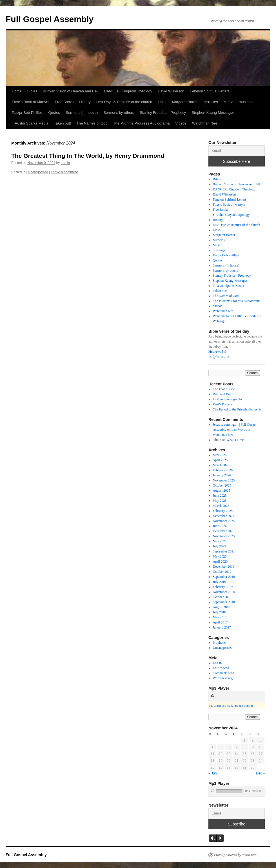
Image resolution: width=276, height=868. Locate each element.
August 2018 (222, 607)
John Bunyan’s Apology (233, 215)
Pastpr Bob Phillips (27, 113)
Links (162, 102)
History (85, 102)
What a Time (235, 440)
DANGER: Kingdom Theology (128, 91)
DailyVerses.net (219, 357)
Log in (217, 663)
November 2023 (224, 536)
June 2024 (220, 526)
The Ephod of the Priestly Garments (237, 409)
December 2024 (224, 516)
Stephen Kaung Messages (213, 113)
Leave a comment (64, 172)
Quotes (54, 113)
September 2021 (224, 551)
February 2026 (223, 470)
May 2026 (220, 455)
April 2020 (220, 561)
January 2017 (222, 627)
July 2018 (220, 612)
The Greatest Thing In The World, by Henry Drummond (88, 156)
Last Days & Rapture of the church (124, 102)
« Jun (212, 773)
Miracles (211, 102)
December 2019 (224, 567)
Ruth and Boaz (223, 394)
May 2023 (220, 541)
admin (65, 163)
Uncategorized (37, 172)
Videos (181, 123)
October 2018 (222, 597)
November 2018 (224, 592)
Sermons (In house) (82, 113)
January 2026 (222, 475)
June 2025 (220, 496)
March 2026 (221, 465)
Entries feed (221, 668)
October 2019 (222, 572)
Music (228, 102)
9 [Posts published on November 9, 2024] (252, 747)
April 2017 (220, 622)
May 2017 (220, 617)
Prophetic (219, 643)
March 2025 (221, 506)
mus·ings (246, 102)
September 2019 (224, 577)
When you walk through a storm (233, 705)
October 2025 (222, 485)
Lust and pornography (228, 399)
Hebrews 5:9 (217, 352)
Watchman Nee (205, 123)
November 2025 (224, 480)
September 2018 (224, 602)
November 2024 (224, 521)
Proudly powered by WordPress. (236, 855)
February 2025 (223, 511)
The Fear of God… (226, 389)
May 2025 (220, 501)
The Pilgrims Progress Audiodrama (142, 123)
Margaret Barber (185, 102)
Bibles (32, 91)
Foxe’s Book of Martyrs (31, 102)
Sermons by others (119, 113)
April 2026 (220, 460)
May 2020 (220, 556)
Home (17, 91)
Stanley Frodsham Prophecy (163, 113)
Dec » (260, 773)
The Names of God (92, 123)
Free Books (64, 102)
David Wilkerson (171, 91)
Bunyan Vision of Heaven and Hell (71, 91)
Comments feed (224, 673)
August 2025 (222, 490)
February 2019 (223, 587)
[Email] (237, 151)
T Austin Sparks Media (30, 123)
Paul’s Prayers (222, 404)
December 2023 (224, 531)
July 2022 (220, 546)
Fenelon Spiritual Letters (210, 91)
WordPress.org (223, 678)
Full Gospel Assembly (50, 19)
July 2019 (220, 582)
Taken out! (63, 123)
